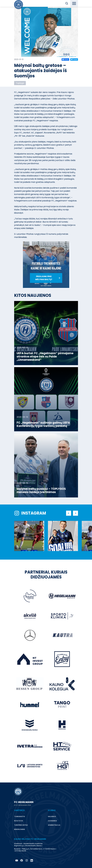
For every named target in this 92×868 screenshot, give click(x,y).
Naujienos (52, 816)
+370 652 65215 (20, 851)
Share (65, 59)
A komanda (52, 821)
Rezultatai (18, 821)
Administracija (54, 825)
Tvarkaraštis (20, 816)
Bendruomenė (20, 829)
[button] (67, 3)
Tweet (74, 59)
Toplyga (20, 83)
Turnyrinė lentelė (21, 825)
